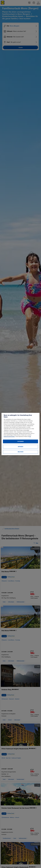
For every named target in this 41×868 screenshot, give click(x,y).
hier (30, 437)
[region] (20, 434)
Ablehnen (20, 452)
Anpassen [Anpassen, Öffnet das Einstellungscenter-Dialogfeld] (20, 447)
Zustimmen (20, 441)
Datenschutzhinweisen (9, 437)
